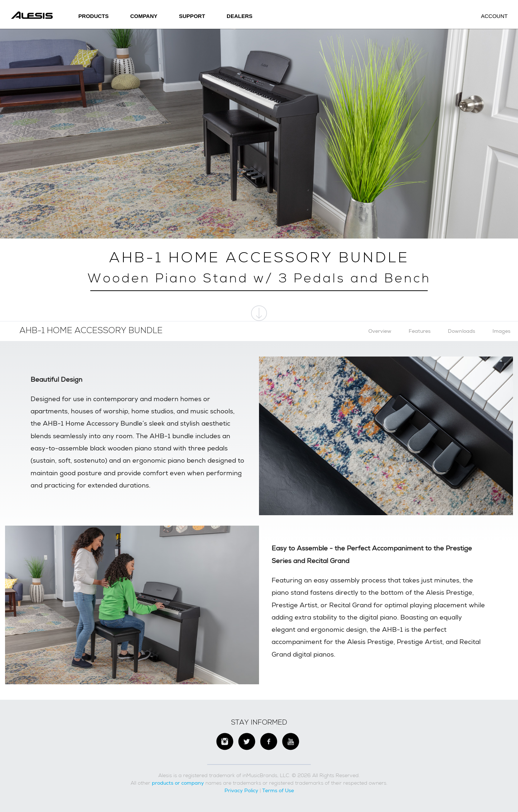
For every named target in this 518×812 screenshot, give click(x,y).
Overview (380, 331)
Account (494, 16)
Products (94, 16)
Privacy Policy (241, 790)
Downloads (462, 331)
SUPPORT (192, 16)
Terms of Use (278, 790)
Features (420, 331)
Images (501, 331)
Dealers (240, 16)
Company (144, 16)
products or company (178, 783)
